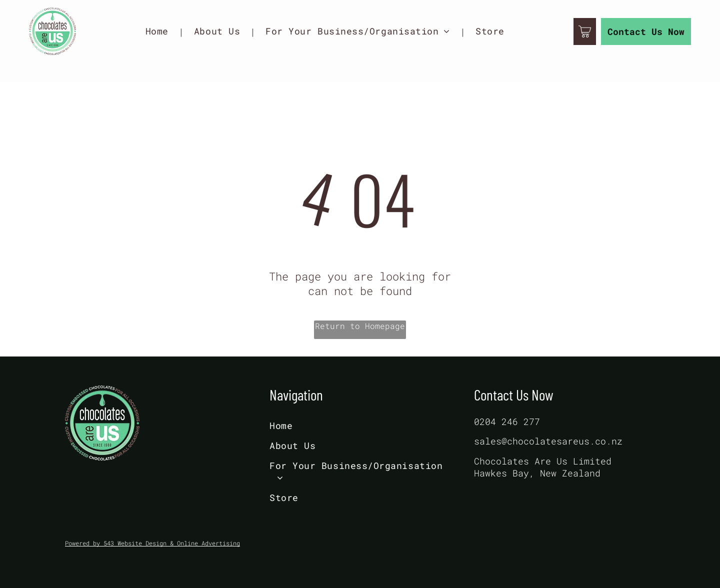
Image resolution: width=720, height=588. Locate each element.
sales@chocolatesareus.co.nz (548, 441)
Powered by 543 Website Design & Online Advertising (152, 543)
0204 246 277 (507, 421)
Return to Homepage (360, 326)
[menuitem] (160, 31)
